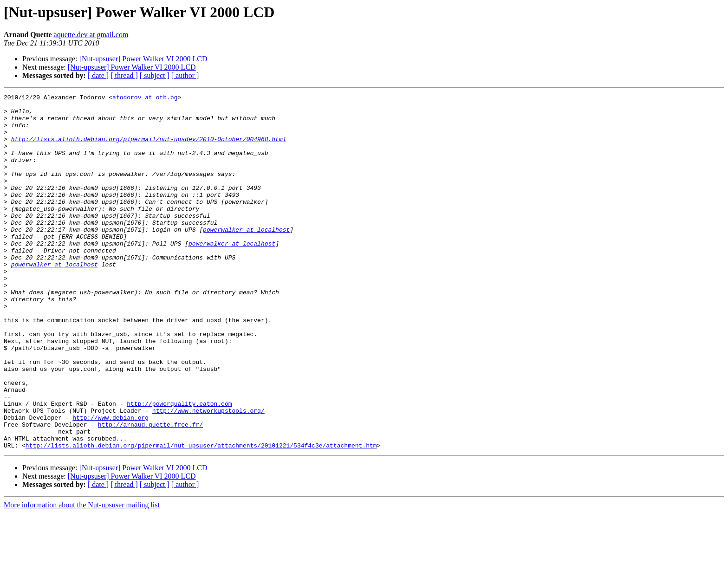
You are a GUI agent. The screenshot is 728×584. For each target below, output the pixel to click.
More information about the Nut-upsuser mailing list (82, 576)
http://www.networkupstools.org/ (208, 474)
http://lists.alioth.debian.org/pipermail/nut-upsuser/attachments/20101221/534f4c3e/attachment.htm (201, 516)
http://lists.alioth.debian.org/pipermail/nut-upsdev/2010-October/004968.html (149, 149)
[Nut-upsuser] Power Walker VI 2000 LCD (143, 59)
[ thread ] (124, 75)
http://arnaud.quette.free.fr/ (150, 491)
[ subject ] (155, 75)
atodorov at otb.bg (145, 98)
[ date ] (98, 75)
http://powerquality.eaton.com (179, 466)
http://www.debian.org (110, 483)
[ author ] (185, 75)
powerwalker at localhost (246, 257)
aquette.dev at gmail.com (91, 35)
